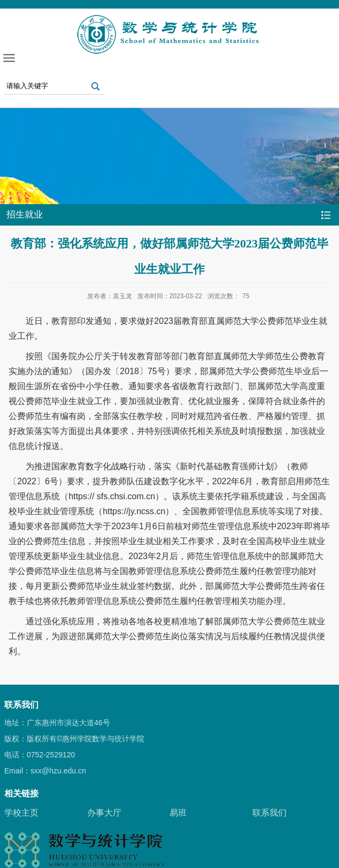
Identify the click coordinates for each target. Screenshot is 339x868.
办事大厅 (104, 813)
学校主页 (21, 813)
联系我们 (269, 813)
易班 (178, 813)
